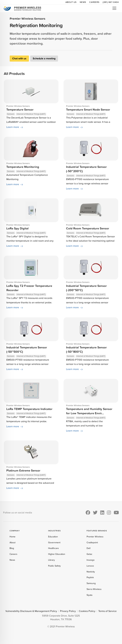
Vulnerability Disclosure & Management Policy (31, 611)
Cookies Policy (87, 611)
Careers (94, 2)
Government (54, 542)
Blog (12, 548)
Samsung (91, 583)
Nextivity (91, 572)
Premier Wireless (95, 537)
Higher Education (57, 554)
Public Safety (54, 566)
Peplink (90, 577)
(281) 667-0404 (111, 2)
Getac (89, 554)
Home (12, 537)
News (83, 2)
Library (51, 560)
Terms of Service (107, 611)
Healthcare (53, 548)
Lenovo (90, 566)
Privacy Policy (68, 611)
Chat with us (19, 58)
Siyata (89, 595)
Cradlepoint (92, 542)
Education (53, 537)
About (12, 542)
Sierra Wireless (94, 589)
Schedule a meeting (44, 58)
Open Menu (114, 8)
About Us (71, 2)
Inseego (91, 560)
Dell (88, 548)
